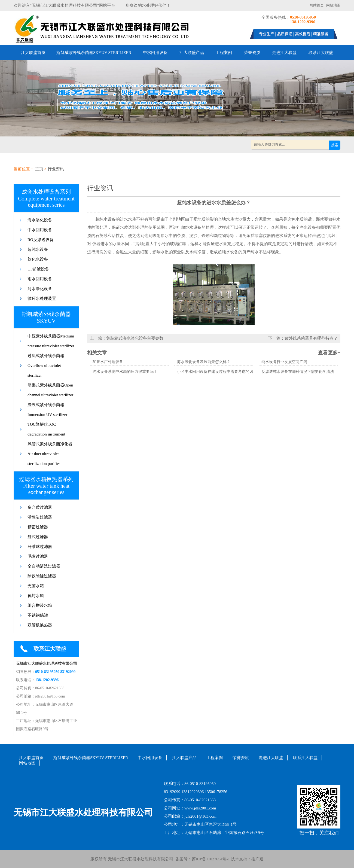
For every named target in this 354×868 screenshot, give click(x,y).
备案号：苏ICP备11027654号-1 (202, 859)
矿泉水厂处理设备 (108, 362)
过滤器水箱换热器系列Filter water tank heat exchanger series (46, 486)
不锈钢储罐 (38, 615)
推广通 (257, 859)
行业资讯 (56, 169)
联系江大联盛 (321, 53)
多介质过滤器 (40, 507)
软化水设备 (38, 259)
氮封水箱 (36, 596)
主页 (39, 169)
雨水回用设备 (40, 279)
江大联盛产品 (192, 53)
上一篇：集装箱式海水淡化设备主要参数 (127, 338)
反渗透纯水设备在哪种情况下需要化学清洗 (298, 372)
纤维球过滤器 (40, 547)
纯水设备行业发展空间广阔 (284, 362)
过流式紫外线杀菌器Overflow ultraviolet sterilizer (46, 366)
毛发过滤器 (38, 556)
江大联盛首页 (33, 53)
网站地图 (333, 5)
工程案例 (224, 53)
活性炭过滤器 (40, 517)
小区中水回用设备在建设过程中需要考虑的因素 (217, 372)
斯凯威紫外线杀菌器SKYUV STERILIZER (94, 53)
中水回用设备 (155, 53)
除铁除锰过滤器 (42, 576)
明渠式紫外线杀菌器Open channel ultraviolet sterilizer (50, 390)
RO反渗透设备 (41, 240)
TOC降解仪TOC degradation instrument (46, 429)
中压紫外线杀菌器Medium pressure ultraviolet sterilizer (51, 341)
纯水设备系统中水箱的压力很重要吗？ (125, 372)
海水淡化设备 (40, 220)
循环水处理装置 (42, 299)
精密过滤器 (38, 527)
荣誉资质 (252, 53)
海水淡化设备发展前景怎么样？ (204, 362)
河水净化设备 (40, 289)
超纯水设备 (38, 249)
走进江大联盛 (284, 53)
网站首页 (317, 5)
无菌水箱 (36, 586)
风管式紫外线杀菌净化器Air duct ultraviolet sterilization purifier (50, 454)
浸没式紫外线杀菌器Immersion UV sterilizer (47, 410)
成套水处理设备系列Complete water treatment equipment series (46, 198)
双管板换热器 (40, 625)
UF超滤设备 (38, 269)
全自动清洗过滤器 (44, 566)
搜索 (335, 145)
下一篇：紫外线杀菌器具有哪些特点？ (303, 338)
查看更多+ (329, 353)
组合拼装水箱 (40, 605)
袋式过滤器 (38, 537)
